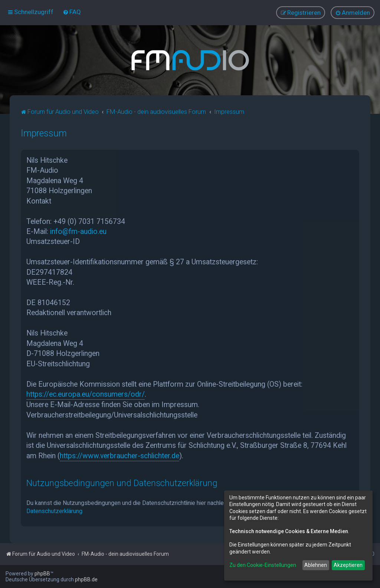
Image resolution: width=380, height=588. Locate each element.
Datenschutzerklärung (54, 511)
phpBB (42, 574)
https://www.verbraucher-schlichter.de (119, 455)
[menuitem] (72, 12)
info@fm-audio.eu (78, 232)
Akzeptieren (348, 565)
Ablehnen (316, 565)
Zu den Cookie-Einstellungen (263, 565)
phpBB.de (86, 579)
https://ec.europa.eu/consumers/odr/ (86, 394)
